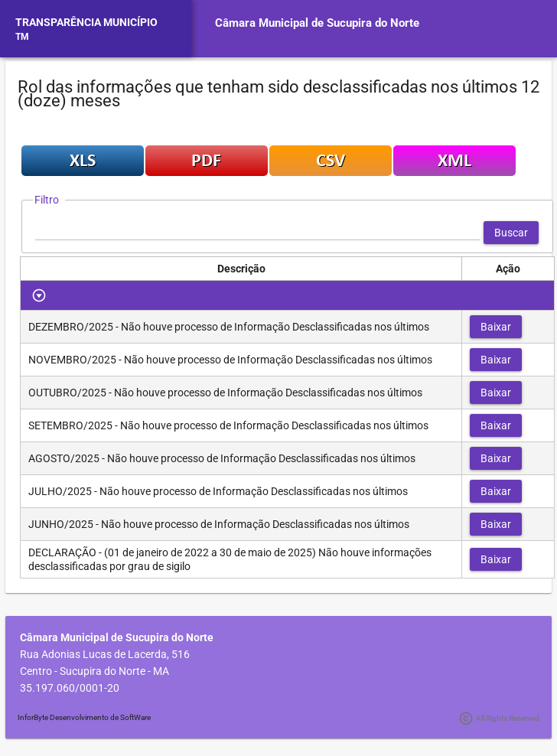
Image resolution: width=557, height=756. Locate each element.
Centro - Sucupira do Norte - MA (94, 671)
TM (22, 37)
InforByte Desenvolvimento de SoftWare (84, 717)
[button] (511, 233)
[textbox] (258, 233)
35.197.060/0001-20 (70, 688)
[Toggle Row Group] (39, 295)
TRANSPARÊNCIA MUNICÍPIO (86, 22)
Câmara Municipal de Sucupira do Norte (317, 23)
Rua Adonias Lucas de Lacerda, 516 (105, 654)
